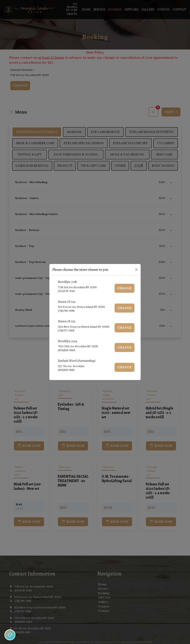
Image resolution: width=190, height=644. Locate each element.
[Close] (136, 270)
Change (125, 288)
